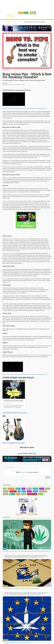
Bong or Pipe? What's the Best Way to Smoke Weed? (16, 108)
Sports (18, 489)
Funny (42, 489)
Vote (18, 494)
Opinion (20, 22)
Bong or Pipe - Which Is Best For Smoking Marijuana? (17, 374)
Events (43, 16)
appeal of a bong (9, 253)
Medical (12, 494)
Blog (15, 22)
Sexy (23, 489)
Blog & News (23, 16)
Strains (29, 16)
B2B (19, 491)
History (6, 491)
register (26, 472)
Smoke (48, 489)
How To (35, 491)
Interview (13, 491)
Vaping (24, 494)
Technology (43, 491)
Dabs (5, 489)
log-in (21, 472)
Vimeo (44, 108)
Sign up (21, 13)
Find (16, 16)
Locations (11, 489)
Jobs (34, 16)
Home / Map (10, 16)
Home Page (9, 22)
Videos (29, 491)
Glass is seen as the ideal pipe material (13, 201)
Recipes (41, 494)
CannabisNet (37, 108)
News (24, 491)
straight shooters (34, 355)
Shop (38, 16)
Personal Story (32, 494)
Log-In (26, 13)
